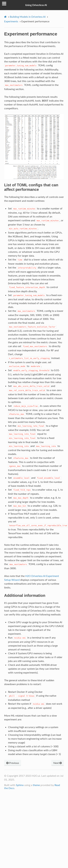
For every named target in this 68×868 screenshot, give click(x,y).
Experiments (11, 21)
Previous (13, 763)
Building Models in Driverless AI (28, 17)
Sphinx (20, 785)
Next (58, 763)
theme (36, 785)
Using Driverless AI (36, 5)
